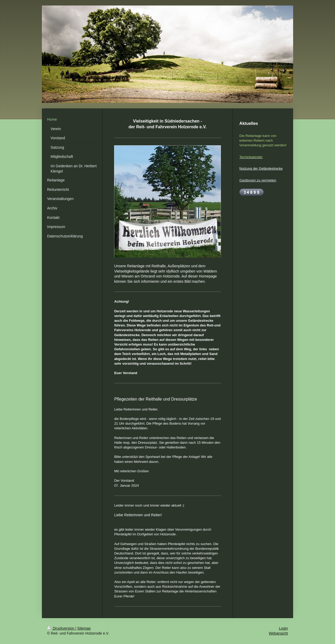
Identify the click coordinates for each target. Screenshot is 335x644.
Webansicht (278, 633)
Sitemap (84, 628)
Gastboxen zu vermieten (258, 180)
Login (283, 628)
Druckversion (61, 628)
